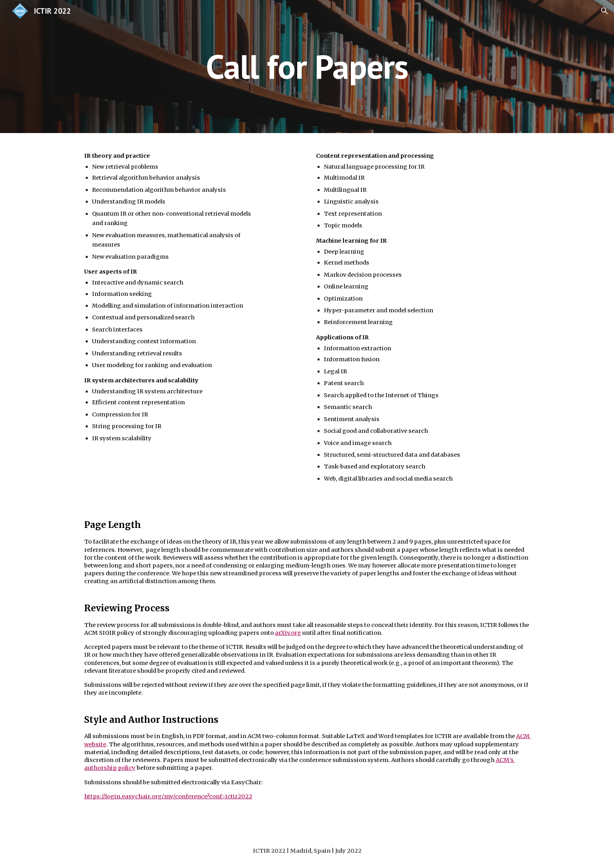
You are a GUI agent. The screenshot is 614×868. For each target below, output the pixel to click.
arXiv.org (288, 633)
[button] (605, 11)
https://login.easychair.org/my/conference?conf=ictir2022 (168, 796)
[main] (307, 66)
